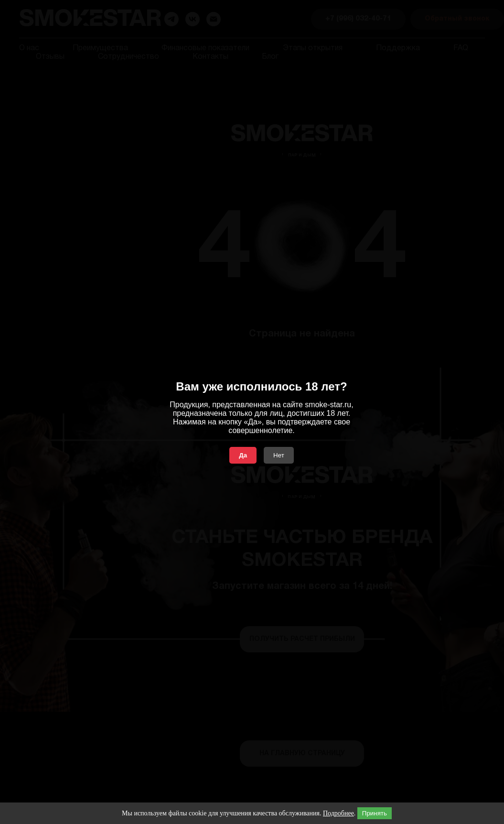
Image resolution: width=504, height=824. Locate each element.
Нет (279, 455)
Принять (375, 813)
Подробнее (338, 813)
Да (243, 455)
